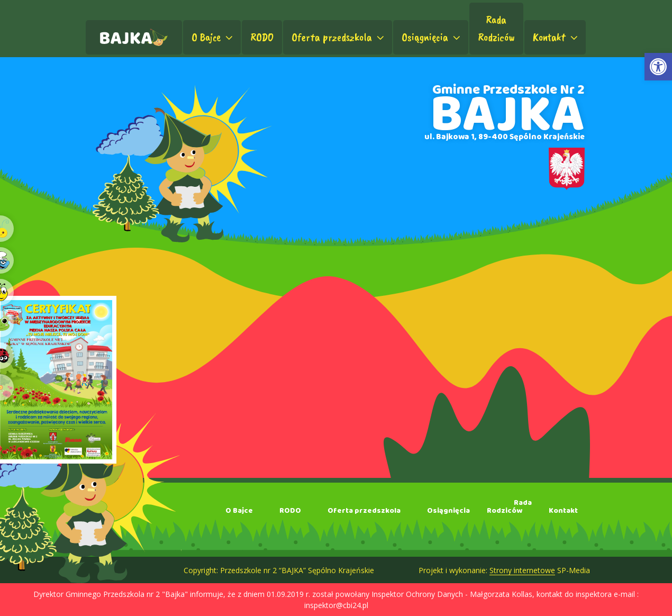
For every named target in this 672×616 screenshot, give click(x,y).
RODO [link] (262, 37)
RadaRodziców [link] (496, 28)
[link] (658, 67)
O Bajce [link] (213, 37)
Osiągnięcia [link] (432, 37)
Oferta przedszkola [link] (339, 37)
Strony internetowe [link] (522, 570)
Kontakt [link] (556, 37)
